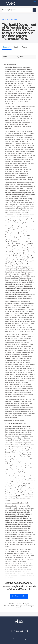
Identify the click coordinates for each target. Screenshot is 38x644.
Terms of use (9, 639)
